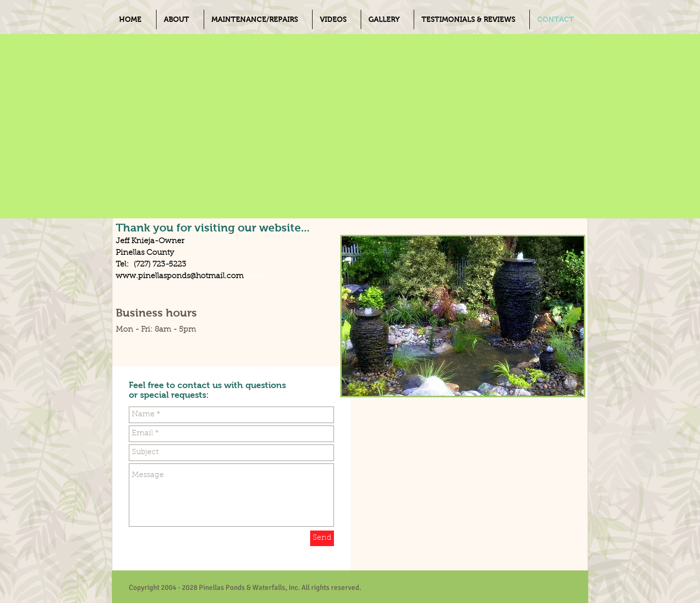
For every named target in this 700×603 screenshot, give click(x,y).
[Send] (322, 538)
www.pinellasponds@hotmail (170, 276)
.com (253, 276)
